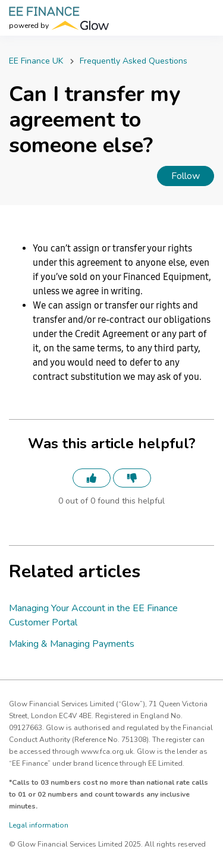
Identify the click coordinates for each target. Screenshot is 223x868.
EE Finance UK (36, 61)
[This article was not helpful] (132, 478)
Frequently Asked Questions (134, 61)
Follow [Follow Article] (186, 176)
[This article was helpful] (92, 478)
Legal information (39, 825)
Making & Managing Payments (72, 644)
